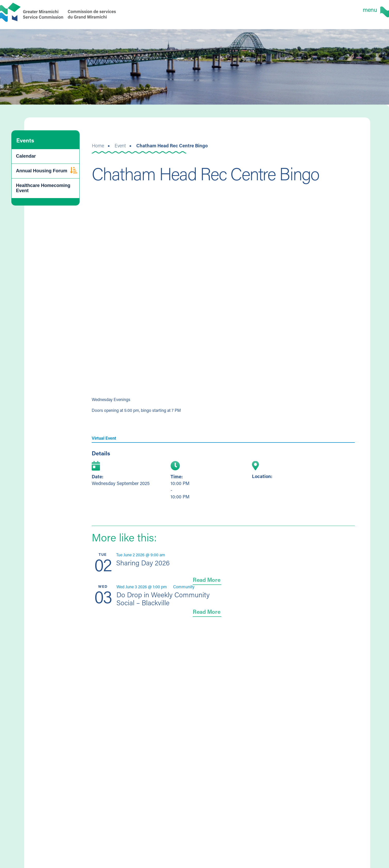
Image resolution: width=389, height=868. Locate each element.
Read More (207, 580)
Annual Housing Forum (42, 171)
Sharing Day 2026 (143, 563)
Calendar (26, 156)
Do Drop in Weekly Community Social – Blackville (163, 599)
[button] (74, 171)
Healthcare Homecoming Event (43, 188)
